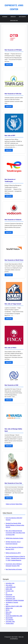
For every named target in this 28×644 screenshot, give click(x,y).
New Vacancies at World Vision (14, 260)
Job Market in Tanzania (12, 602)
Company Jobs (10, 591)
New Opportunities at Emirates (14, 569)
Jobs (7, 604)
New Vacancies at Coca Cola (13, 483)
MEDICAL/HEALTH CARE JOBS (14, 606)
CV (6, 593)
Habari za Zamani (10, 504)
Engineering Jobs (10, 597)
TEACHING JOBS (10, 622)
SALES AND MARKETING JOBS (14, 616)
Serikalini (13, 17)
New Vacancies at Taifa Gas (13, 94)
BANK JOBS (9, 589)
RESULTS (8, 614)
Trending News (10, 623)
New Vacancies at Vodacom (13, 220)
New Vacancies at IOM (11, 385)
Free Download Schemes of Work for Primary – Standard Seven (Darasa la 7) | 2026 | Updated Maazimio (15, 558)
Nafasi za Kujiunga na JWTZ (13, 553)
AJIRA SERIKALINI (11, 587)
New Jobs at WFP (10, 135)
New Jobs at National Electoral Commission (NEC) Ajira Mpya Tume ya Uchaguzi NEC (15, 533)
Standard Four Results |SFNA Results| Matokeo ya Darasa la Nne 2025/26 (15, 525)
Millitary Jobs (9, 608)
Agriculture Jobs (10, 583)
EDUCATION (9, 595)
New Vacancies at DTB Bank (13, 50)
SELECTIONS (9, 618)
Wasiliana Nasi (14, 21)
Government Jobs (10, 599)
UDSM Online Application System (14, 538)
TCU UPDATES (9, 620)
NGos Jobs (9, 612)
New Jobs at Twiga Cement (13, 304)
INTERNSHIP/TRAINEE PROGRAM (15, 600)
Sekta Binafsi (22, 17)
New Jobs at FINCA (10, 348)
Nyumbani (5, 17)
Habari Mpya (19, 504)
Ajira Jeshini (9, 585)
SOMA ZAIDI (9, 65)
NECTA (8, 610)
